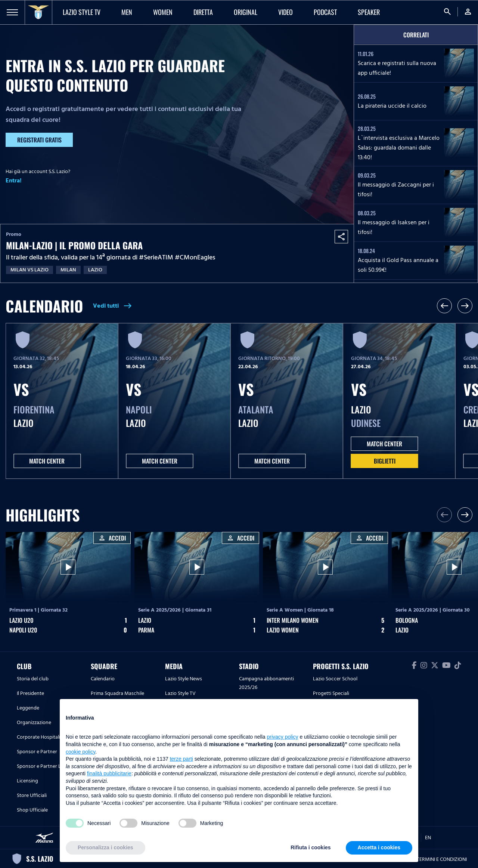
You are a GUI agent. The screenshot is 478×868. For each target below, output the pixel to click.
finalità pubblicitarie (109, 773)
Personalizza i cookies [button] (105, 847)
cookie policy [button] (80, 752)
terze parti (181, 759)
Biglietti (385, 461)
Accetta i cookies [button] (379, 847)
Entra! (14, 181)
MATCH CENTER (47, 461)
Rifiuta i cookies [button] (311, 847)
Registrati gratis (39, 140)
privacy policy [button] (283, 737)
